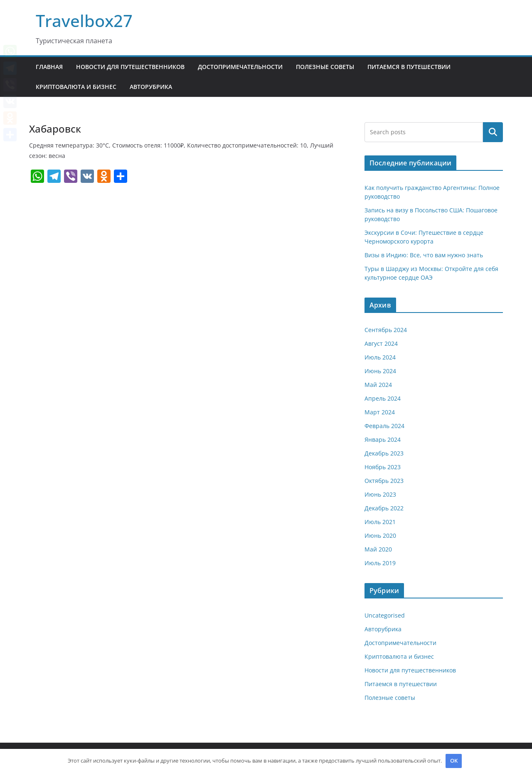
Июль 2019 (380, 563)
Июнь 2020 (380, 535)
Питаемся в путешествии (409, 67)
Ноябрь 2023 (383, 467)
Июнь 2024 (380, 371)
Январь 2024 (383, 439)
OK (454, 761)
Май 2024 (378, 385)
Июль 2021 (380, 522)
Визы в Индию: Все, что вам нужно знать (424, 255)
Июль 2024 (380, 357)
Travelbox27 (84, 21)
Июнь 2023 (380, 494)
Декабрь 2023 (384, 453)
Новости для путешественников (130, 67)
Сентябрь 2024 (386, 330)
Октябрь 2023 (384, 481)
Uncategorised (385, 615)
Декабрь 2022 (384, 508)
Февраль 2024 (384, 426)
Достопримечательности (240, 67)
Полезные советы (325, 67)
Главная (49, 67)
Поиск (493, 132)
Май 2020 (378, 549)
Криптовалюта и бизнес (76, 87)
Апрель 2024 (383, 398)
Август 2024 (381, 343)
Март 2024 (380, 412)
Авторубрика (151, 87)
